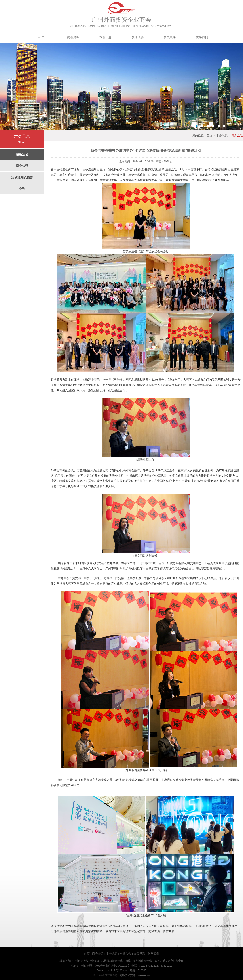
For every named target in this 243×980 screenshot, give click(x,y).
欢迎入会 (138, 37)
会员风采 (170, 37)
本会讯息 (105, 37)
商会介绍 (73, 37)
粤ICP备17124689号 (105, 975)
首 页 (41, 37)
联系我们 (202, 37)
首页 (209, 135)
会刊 (22, 189)
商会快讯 (22, 166)
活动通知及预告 (22, 177)
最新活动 (22, 154)
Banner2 (121, 86)
